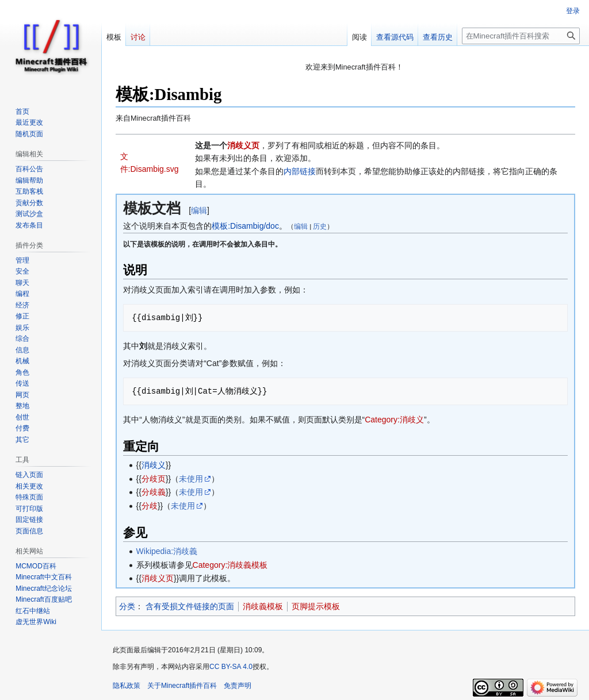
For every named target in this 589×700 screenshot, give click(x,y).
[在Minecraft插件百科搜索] (521, 36)
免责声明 (238, 686)
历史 (320, 226)
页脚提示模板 (316, 606)
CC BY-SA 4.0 (231, 667)
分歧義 (154, 492)
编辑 (199, 210)
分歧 (150, 506)
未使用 (191, 479)
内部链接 (300, 171)
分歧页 (154, 479)
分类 (127, 606)
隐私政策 (127, 686)
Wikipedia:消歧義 (167, 551)
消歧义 (154, 465)
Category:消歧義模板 (230, 565)
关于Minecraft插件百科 (182, 686)
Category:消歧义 (394, 420)
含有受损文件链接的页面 (190, 606)
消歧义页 (243, 145)
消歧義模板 (263, 606)
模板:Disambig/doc (245, 226)
